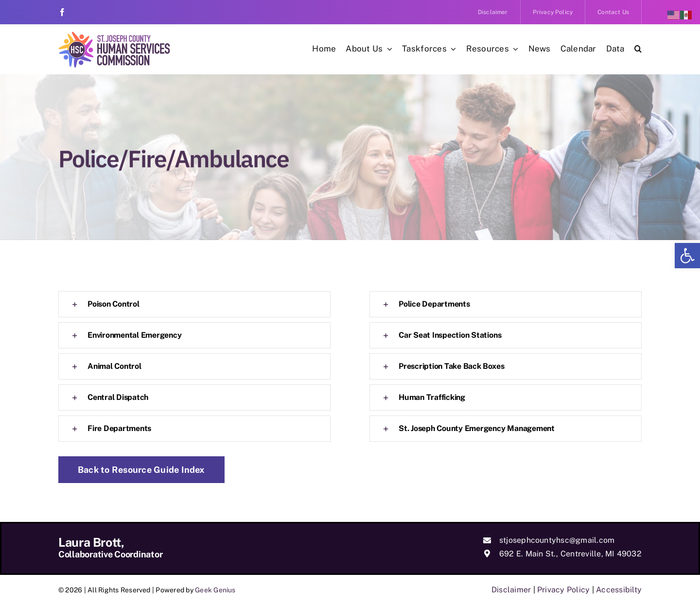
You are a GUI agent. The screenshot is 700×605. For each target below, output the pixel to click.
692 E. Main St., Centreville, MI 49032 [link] (570, 554)
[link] (687, 256)
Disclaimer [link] (511, 590)
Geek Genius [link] (215, 590)
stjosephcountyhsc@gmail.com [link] (557, 540)
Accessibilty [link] (619, 590)
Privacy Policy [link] (563, 590)
